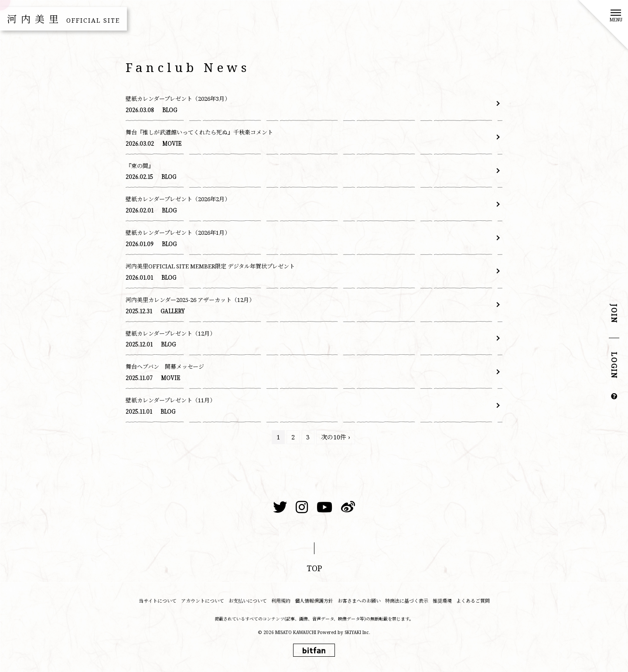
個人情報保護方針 (314, 601)
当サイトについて (158, 601)
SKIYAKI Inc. (357, 632)
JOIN (614, 314)
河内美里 (63, 19)
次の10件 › (336, 437)
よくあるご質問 (473, 601)
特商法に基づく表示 (407, 601)
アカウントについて (203, 601)
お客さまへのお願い (359, 601)
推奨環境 (442, 601)
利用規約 (281, 601)
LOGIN (614, 366)
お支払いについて (248, 601)
